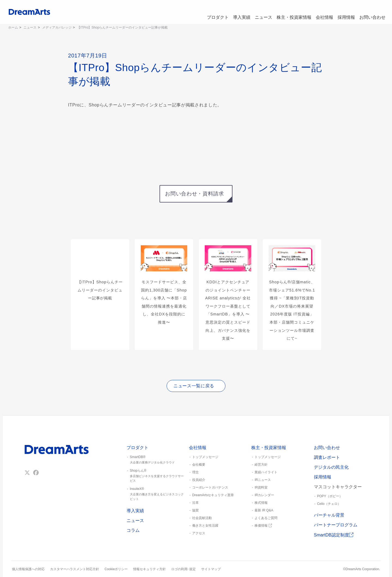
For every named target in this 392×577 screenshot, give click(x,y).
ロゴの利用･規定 (183, 569)
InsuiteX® (156, 494)
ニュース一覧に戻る (194, 386)
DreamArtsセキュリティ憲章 (213, 495)
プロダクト (207, 12)
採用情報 (344, 12)
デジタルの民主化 (331, 467)
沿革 (195, 503)
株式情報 (261, 503)
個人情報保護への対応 (28, 569)
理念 (195, 472)
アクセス (199, 533)
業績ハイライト (266, 472)
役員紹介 (199, 480)
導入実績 (233, 12)
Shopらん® (156, 476)
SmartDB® (156, 460)
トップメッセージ (205, 457)
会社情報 (320, 12)
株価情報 (263, 526)
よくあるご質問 (266, 518)
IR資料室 (261, 487)
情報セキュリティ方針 (149, 569)
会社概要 (199, 465)
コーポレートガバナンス (210, 487)
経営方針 (261, 465)
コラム (133, 530)
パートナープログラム (336, 525)
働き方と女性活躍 (205, 526)
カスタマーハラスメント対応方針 (75, 569)
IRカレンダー (264, 495)
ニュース (257, 12)
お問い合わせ (372, 12)
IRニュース (263, 480)
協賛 (195, 510)
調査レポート (327, 457)
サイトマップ (211, 569)
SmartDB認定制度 (334, 535)
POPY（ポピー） (330, 496)
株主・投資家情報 (289, 12)
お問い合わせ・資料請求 (194, 194)
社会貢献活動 (202, 518)
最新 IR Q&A (264, 510)
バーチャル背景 (329, 515)
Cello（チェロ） (329, 504)
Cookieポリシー (116, 569)
